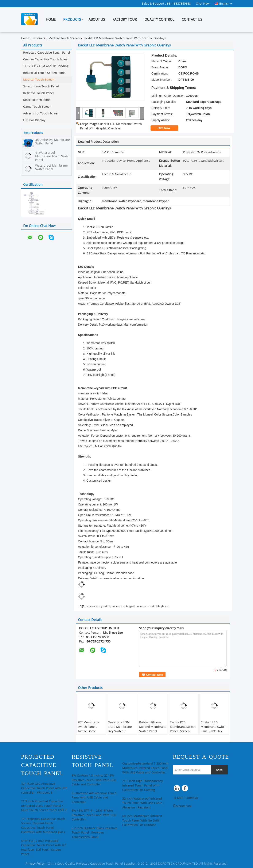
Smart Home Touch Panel (41, 86)
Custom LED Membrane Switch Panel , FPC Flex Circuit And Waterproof (214, 731)
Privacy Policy (35, 864)
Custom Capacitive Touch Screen (46, 59)
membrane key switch (98, 606)
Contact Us (192, 20)
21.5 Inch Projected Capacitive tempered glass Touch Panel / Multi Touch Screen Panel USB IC (44, 806)
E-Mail (179, 798)
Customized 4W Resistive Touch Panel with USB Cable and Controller (94, 798)
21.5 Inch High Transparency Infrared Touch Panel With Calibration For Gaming (143, 786)
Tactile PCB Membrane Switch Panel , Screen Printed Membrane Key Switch (183, 731)
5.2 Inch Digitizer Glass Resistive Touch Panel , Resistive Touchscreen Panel (94, 833)
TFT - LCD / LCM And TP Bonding (46, 66)
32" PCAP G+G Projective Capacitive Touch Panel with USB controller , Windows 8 (44, 788)
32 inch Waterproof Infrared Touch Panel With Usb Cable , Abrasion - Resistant (143, 803)
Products (72, 20)
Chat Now (203, 4)
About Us (97, 20)
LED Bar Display (34, 120)
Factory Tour (125, 20)
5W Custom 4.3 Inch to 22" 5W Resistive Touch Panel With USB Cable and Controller (94, 780)
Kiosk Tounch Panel (37, 100)
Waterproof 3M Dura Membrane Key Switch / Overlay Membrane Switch (122, 731)
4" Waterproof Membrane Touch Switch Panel (53, 156)
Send (219, 770)
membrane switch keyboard (153, 606)
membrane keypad (123, 606)
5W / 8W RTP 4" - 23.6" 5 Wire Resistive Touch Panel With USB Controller (94, 815)
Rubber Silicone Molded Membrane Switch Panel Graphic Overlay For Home (153, 731)
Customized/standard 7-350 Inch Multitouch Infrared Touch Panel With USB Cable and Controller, (145, 768)
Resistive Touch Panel (38, 93)
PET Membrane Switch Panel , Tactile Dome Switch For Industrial (88, 731)
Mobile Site (182, 806)
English (226, 4)
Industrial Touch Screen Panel (44, 73)
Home (51, 20)
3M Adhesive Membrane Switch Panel (52, 142)
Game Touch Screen (37, 107)
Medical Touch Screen (64, 38)
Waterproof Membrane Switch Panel (51, 167)
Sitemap (192, 798)
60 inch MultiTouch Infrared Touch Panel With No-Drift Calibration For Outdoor (142, 821)
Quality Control (159, 20)
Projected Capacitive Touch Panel (47, 53)
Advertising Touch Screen (41, 113)
